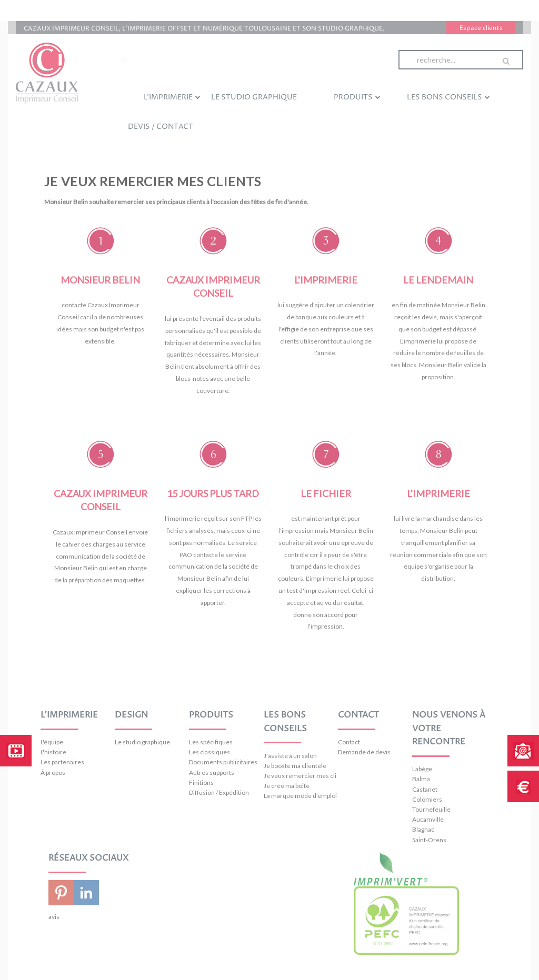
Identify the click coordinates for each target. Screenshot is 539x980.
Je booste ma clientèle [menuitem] (295, 766)
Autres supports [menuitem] (212, 772)
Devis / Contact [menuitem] (161, 127)
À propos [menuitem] (53, 772)
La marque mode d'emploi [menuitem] (300, 796)
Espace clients (481, 28)
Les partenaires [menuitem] (62, 762)
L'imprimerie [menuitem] (172, 97)
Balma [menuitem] (421, 779)
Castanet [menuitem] (425, 789)
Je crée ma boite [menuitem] (287, 786)
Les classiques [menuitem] (209, 752)
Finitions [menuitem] (201, 782)
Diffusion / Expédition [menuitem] (219, 792)
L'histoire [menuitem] (53, 752)
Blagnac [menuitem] (423, 829)
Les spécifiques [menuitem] (211, 742)
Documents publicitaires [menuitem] (223, 762)
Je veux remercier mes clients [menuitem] (300, 776)
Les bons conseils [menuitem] (448, 97)
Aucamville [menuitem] (428, 819)
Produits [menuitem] (357, 97)
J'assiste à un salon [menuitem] (290, 756)
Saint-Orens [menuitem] (429, 840)
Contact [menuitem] (349, 742)
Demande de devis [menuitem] (364, 752)
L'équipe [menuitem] (52, 742)
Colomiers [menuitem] (427, 799)
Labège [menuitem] (422, 769)
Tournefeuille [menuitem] (431, 809)
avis (54, 917)
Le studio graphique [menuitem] (254, 97)
